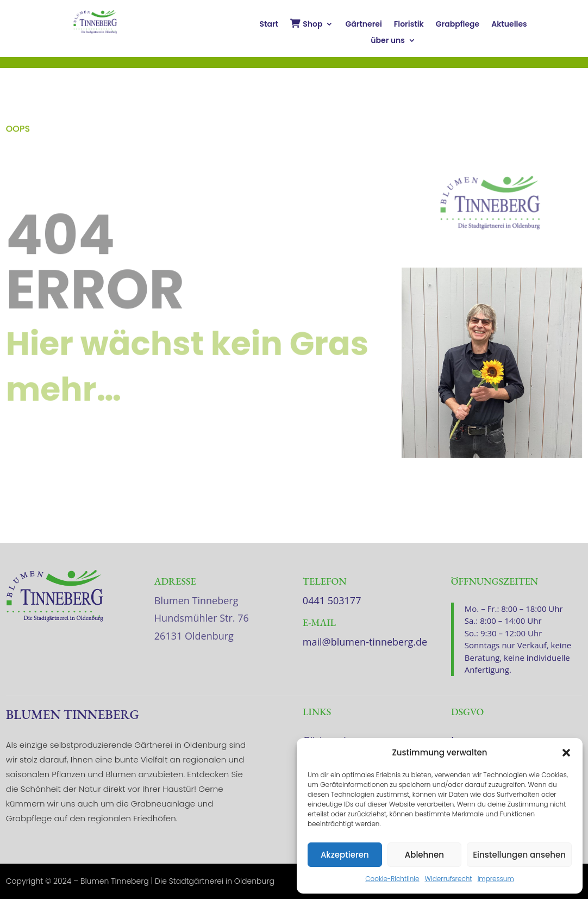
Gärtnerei (363, 25)
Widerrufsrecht (449, 879)
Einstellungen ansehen (519, 855)
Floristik (409, 25)
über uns (388, 41)
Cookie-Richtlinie (392, 879)
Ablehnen (424, 855)
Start (269, 25)
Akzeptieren (345, 855)
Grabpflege (458, 25)
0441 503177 (332, 600)
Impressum (496, 879)
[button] (566, 753)
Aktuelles (509, 25)
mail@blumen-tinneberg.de (365, 642)
